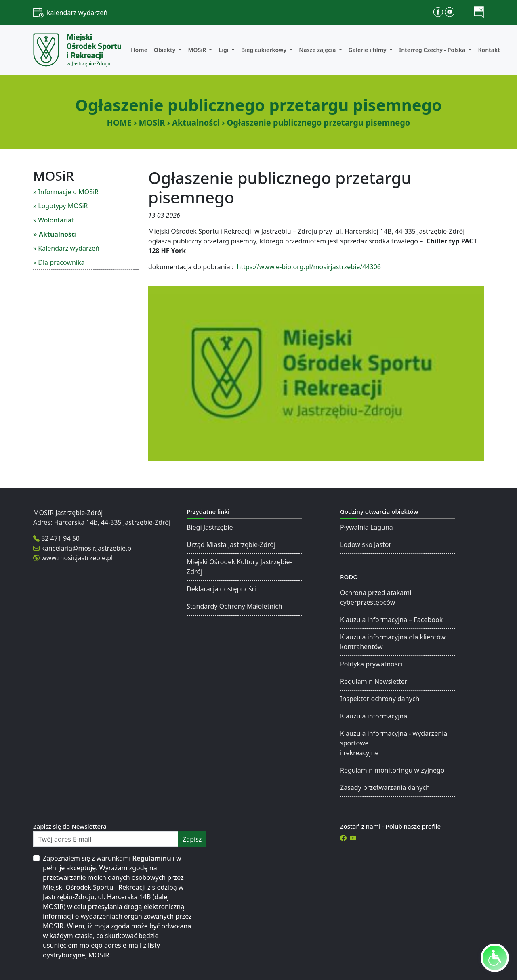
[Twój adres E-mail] (106, 839)
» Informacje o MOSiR (66, 192)
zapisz (192, 839)
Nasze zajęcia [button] (318, 50)
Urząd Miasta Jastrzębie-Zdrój (231, 544)
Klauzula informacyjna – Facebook (391, 620)
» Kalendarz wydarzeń (66, 248)
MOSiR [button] (198, 50)
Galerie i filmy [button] (368, 50)
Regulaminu (152, 858)
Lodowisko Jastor (366, 544)
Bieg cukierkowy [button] (265, 50)
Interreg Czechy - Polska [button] (433, 50)
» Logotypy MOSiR (61, 206)
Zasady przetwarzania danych (385, 787)
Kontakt (489, 50)
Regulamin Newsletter (374, 681)
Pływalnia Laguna (367, 527)
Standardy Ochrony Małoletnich (234, 606)
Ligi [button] (224, 50)
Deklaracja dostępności (222, 589)
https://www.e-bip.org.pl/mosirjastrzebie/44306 (309, 267)
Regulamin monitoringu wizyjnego (392, 770)
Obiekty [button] (165, 50)
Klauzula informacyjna (374, 716)
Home (139, 50)
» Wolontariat (53, 220)
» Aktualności (55, 234)
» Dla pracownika (59, 262)
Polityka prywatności (371, 664)
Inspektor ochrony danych (380, 699)
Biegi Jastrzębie (210, 527)
